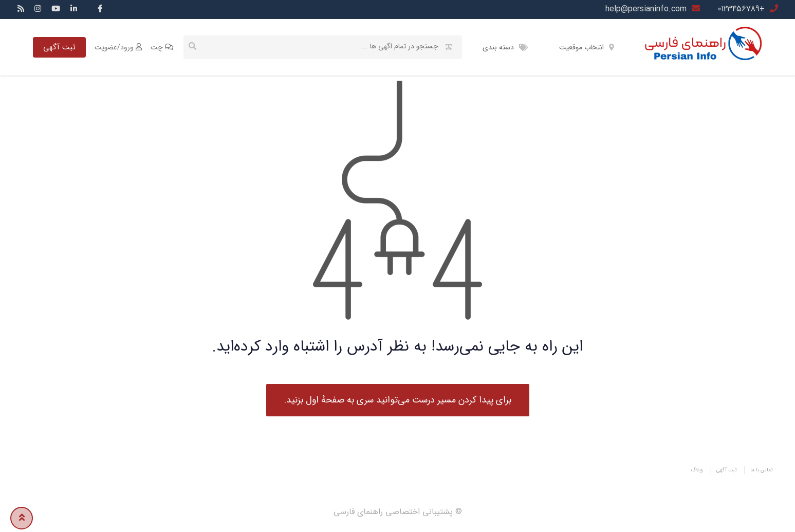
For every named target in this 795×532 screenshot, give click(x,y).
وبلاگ (697, 470)
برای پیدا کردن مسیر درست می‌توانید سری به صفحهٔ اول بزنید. (398, 400)
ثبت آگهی (59, 47)
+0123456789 (741, 9)
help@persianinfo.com (646, 9)
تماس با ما (762, 470)
